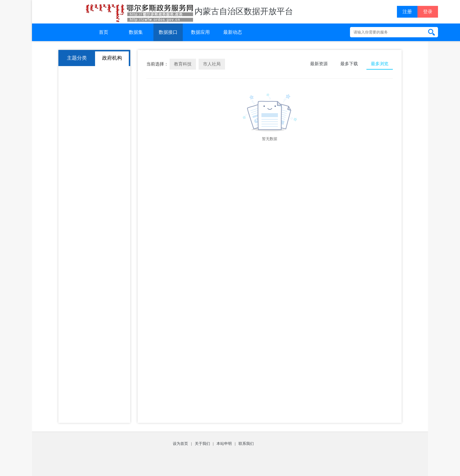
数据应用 (200, 32)
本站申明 (224, 444)
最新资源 (319, 64)
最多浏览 (380, 64)
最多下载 (349, 64)
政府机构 (112, 58)
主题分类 (77, 58)
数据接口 (168, 32)
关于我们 (202, 444)
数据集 (136, 32)
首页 (104, 32)
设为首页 (180, 444)
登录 (428, 12)
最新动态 (233, 32)
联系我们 (246, 444)
